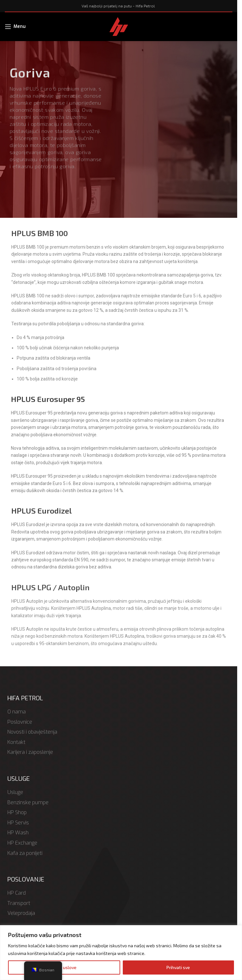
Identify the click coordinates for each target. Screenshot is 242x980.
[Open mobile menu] (15, 27)
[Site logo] (119, 26)
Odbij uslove (64, 967)
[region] (121, 953)
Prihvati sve (178, 967)
